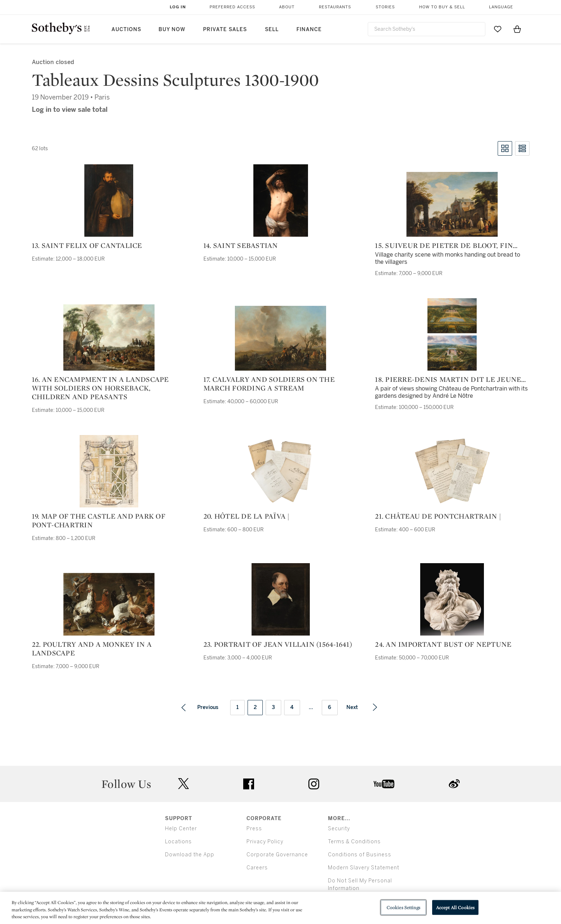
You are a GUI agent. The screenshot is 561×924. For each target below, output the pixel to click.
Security (339, 829)
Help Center (181, 829)
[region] (280, 908)
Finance (309, 29)
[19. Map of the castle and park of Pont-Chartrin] (109, 471)
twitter (184, 784)
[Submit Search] (477, 29)
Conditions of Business (360, 855)
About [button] (287, 7)
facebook (249, 784)
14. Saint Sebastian (241, 245)
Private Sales (225, 29)
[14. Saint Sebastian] (281, 201)
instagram (314, 784)
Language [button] (501, 7)
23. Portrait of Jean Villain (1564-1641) (278, 644)
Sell (272, 29)
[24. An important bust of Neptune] (452, 599)
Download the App (190, 855)
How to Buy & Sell (442, 7)
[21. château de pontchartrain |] (452, 471)
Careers (257, 868)
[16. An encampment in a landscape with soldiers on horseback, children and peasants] (109, 337)
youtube (384, 784)
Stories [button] (385, 7)
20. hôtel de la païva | (246, 516)
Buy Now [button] (172, 29)
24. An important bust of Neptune (443, 644)
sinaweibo (454, 784)
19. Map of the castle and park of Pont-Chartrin (99, 520)
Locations (178, 842)
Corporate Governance (277, 855)
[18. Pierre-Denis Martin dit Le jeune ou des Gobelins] (452, 334)
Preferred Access (232, 7)
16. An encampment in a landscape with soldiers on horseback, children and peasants (100, 388)
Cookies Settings (403, 907)
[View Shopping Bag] (517, 29)
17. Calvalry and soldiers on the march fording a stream (269, 384)
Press (254, 829)
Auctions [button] (126, 29)
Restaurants (335, 7)
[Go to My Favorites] (498, 29)
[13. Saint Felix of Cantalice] (109, 201)
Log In (178, 7)
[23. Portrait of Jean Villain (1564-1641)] (281, 599)
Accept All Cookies (455, 907)
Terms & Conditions (354, 842)
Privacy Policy (265, 842)
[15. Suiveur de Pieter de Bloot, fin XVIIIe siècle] (452, 204)
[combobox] (427, 29)
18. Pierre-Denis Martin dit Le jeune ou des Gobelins (448, 379)
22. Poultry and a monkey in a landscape (92, 649)
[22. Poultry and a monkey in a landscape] (109, 604)
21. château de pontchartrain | (438, 516)
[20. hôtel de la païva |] (281, 471)
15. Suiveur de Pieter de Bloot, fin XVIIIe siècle (444, 245)
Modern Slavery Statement (364, 868)
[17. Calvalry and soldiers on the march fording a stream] (280, 338)
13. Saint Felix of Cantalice (87, 245)
